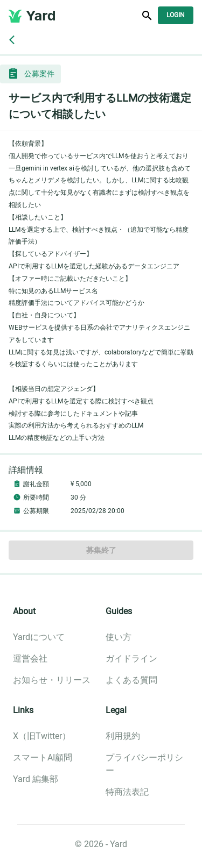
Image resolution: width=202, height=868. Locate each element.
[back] (12, 40)
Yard (41, 16)
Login (176, 15)
